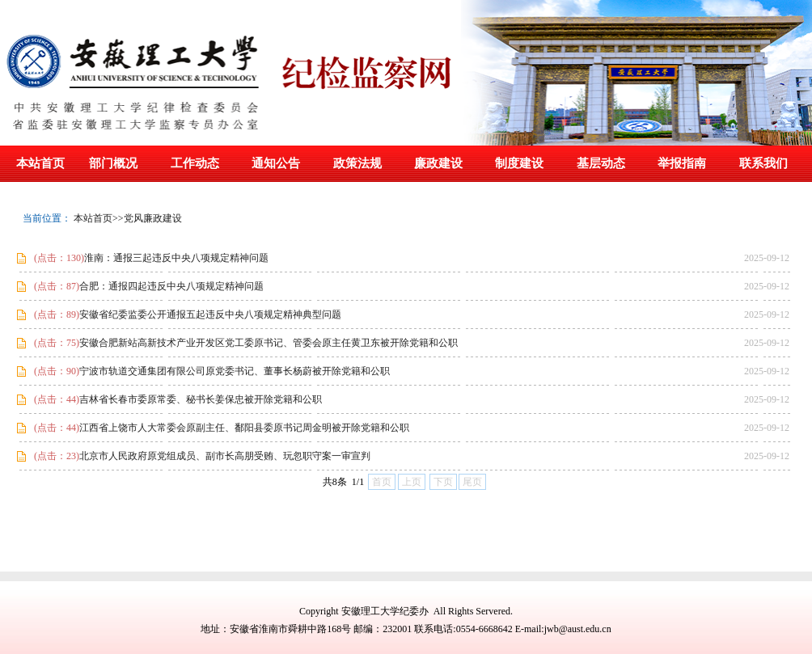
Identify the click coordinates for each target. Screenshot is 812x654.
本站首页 (40, 163)
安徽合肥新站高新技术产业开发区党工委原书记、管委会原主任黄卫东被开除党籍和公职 (243, 343)
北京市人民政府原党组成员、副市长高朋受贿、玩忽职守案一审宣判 (200, 456)
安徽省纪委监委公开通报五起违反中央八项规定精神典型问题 (185, 314)
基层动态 (601, 163)
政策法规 (357, 163)
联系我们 (763, 163)
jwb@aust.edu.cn (578, 629)
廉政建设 (438, 163)
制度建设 (519, 163)
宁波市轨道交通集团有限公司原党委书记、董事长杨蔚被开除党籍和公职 (209, 371)
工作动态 (195, 163)
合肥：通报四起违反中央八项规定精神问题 (146, 286)
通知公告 (276, 163)
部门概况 (113, 163)
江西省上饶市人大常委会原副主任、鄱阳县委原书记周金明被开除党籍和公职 (219, 428)
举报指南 (682, 163)
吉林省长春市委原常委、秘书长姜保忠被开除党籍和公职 (176, 399)
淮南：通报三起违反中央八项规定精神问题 (149, 258)
